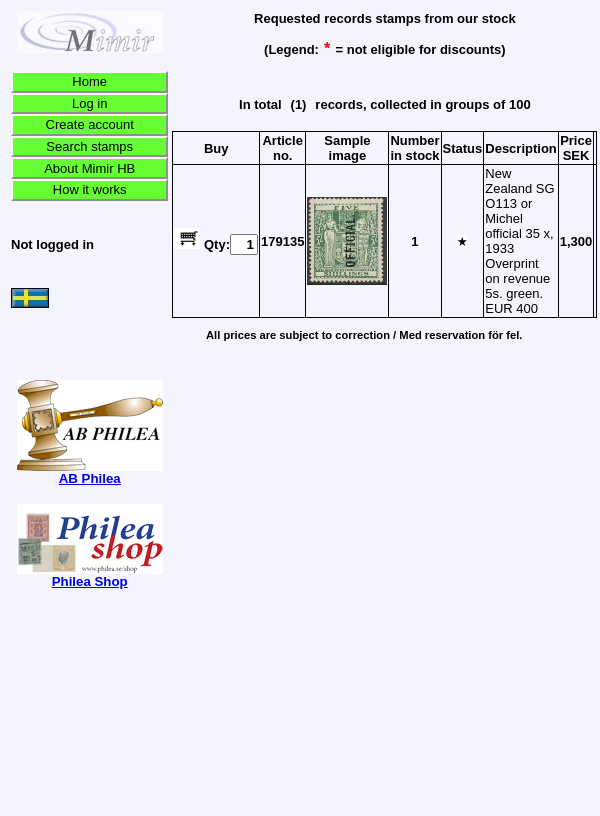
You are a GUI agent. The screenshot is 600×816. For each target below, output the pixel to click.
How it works (90, 189)
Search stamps (89, 146)
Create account (90, 124)
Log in (89, 103)
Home (89, 81)
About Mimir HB (89, 168)
